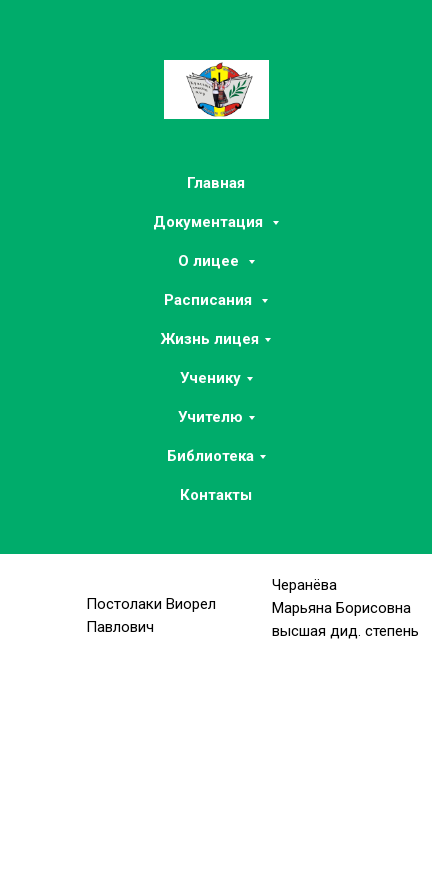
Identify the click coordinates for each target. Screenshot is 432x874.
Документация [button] (210, 222)
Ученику (210, 378)
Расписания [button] (210, 300)
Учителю (210, 417)
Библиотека (210, 456)
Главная (216, 183)
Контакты (216, 495)
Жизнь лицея (210, 339)
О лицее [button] (210, 261)
